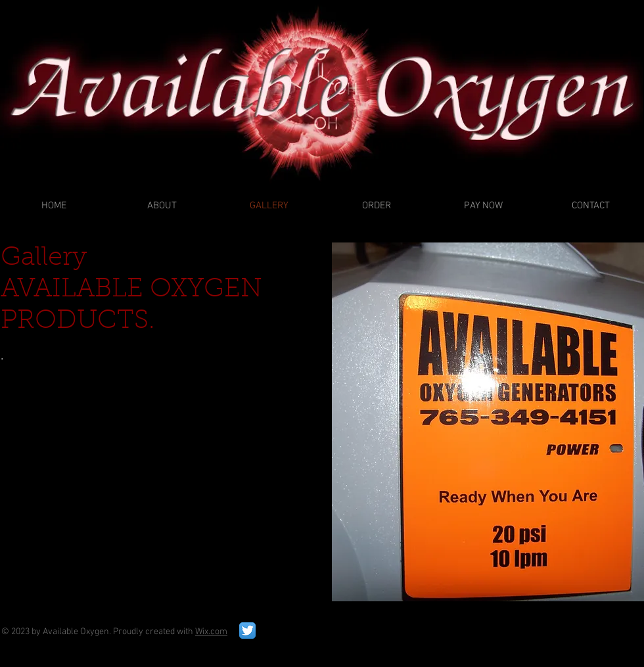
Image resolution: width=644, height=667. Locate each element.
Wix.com (211, 632)
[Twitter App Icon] (247, 631)
